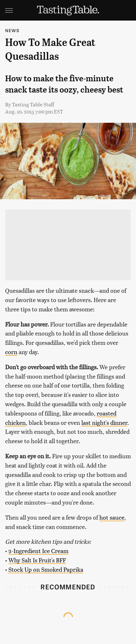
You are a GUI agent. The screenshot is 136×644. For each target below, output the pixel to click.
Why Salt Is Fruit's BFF (37, 560)
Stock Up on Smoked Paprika (46, 569)
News (12, 30)
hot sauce (112, 517)
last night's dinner (104, 422)
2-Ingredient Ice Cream (38, 551)
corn (11, 352)
